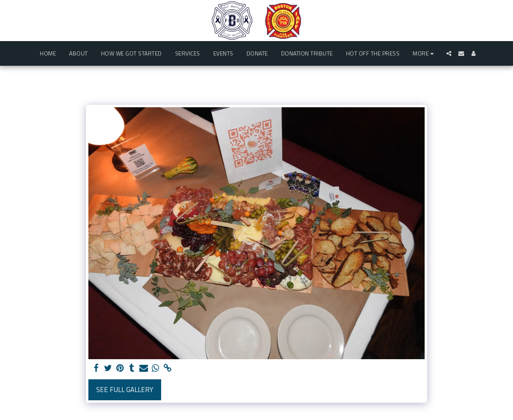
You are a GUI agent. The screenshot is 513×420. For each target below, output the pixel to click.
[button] (449, 53)
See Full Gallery (125, 389)
